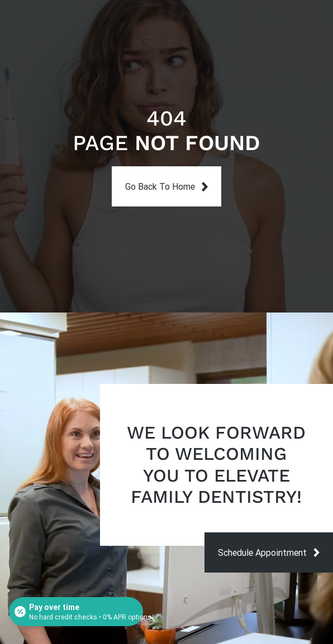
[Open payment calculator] (76, 612)
